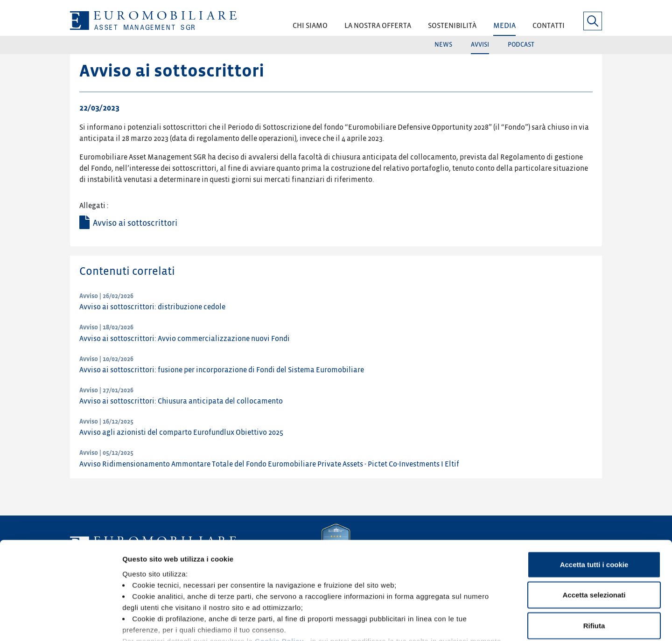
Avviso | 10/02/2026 (106, 359)
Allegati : (94, 206)
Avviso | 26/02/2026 (106, 296)
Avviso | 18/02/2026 (106, 327)
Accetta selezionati (594, 529)
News (443, 45)
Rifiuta (594, 560)
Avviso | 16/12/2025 (106, 422)
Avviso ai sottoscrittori (135, 223)
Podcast (521, 45)
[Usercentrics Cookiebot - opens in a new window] (60, 623)
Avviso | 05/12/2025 (106, 453)
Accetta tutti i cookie (594, 498)
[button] (310, 29)
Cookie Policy (279, 575)
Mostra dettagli (491, 623)
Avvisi (480, 45)
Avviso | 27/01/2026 (106, 390)
